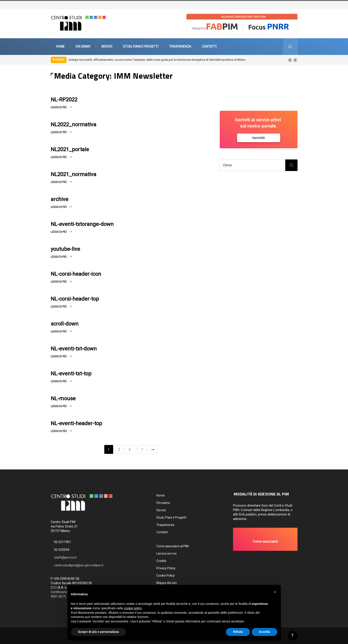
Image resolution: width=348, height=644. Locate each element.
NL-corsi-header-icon (76, 274)
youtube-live (65, 249)
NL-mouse (63, 398)
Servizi (107, 46)
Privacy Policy (166, 568)
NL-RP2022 (64, 100)
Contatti (209, 46)
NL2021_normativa (73, 174)
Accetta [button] (265, 632)
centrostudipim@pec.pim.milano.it (79, 565)
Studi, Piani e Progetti (141, 46)
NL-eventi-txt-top (71, 374)
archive (59, 199)
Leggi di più (61, 107)
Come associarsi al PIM (172, 546)
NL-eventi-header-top (76, 423)
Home (60, 46)
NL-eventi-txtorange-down (82, 224)
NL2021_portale (70, 149)
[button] (290, 60)
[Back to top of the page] (293, 635)
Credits (161, 561)
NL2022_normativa (73, 125)
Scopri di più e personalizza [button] (99, 632)
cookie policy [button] (133, 608)
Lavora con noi (166, 553)
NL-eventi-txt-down (74, 349)
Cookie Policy (166, 576)
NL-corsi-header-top (75, 299)
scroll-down (65, 324)
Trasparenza (180, 46)
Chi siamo (83, 46)
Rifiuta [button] (238, 632)
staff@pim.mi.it (65, 557)
